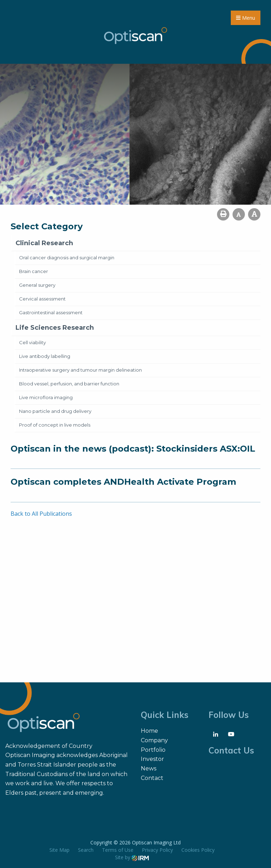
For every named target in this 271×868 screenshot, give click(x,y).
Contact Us (231, 750)
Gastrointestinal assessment (51, 312)
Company (154, 740)
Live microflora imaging (46, 397)
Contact (152, 778)
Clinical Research (44, 243)
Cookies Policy (198, 850)
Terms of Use (118, 850)
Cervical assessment (42, 299)
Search (86, 850)
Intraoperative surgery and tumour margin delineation (80, 370)
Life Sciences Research (55, 328)
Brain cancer (34, 271)
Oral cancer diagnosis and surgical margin (67, 258)
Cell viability (32, 342)
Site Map (59, 850)
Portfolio (153, 750)
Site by (132, 857)
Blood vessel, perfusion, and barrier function (69, 384)
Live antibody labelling (45, 356)
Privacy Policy (157, 850)
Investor (152, 759)
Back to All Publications (41, 514)
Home (149, 731)
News (149, 768)
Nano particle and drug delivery (55, 411)
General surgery (37, 285)
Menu (246, 18)
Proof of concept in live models (55, 425)
